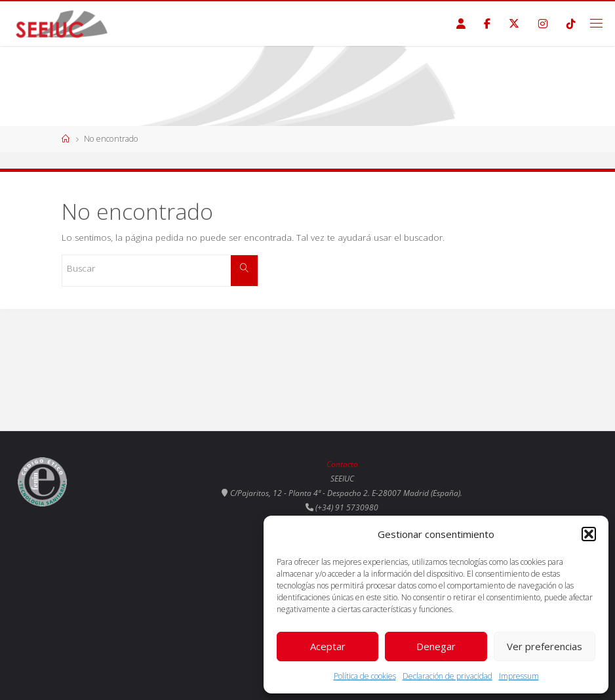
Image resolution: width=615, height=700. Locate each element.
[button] (589, 534)
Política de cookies (365, 676)
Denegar (436, 646)
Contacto (342, 464)
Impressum (519, 676)
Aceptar (328, 646)
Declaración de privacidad (447, 676)
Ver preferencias (545, 646)
